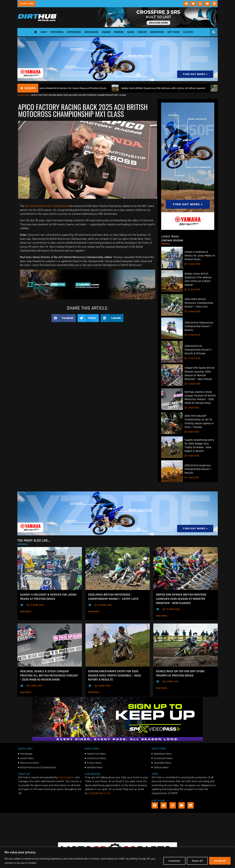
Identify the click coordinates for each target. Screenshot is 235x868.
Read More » (31, 611)
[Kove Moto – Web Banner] (88, 298)
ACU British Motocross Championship (47, 206)
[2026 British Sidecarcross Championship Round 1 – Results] (172, 328)
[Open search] (214, 32)
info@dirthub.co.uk (99, 793)
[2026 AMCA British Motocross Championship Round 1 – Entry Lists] (172, 305)
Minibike (119, 32)
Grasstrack (157, 32)
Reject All (197, 861)
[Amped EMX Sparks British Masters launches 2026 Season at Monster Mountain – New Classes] (172, 375)
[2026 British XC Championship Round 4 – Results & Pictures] (172, 352)
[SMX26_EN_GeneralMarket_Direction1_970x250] (118, 740)
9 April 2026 (192, 408)
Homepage (23, 95)
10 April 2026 (192, 264)
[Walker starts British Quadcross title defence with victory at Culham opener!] (172, 281)
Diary (44, 32)
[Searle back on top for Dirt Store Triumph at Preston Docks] (186, 645)
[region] (117, 858)
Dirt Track (174, 32)
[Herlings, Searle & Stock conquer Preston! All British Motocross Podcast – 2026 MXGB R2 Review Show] (172, 399)
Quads (131, 32)
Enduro (106, 32)
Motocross (57, 32)
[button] (64, 318)
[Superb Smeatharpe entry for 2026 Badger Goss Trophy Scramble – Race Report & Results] (172, 447)
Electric (188, 32)
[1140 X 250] (118, 80)
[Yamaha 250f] (188, 229)
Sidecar (142, 32)
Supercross (74, 32)
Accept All (220, 861)
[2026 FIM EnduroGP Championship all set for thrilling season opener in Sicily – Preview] (172, 423)
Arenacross (91, 32)
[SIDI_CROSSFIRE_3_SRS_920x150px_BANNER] (158, 26)
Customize (174, 861)
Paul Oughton (66, 777)
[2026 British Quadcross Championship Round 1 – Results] (172, 471)
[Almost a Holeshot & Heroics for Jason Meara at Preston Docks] (172, 258)
